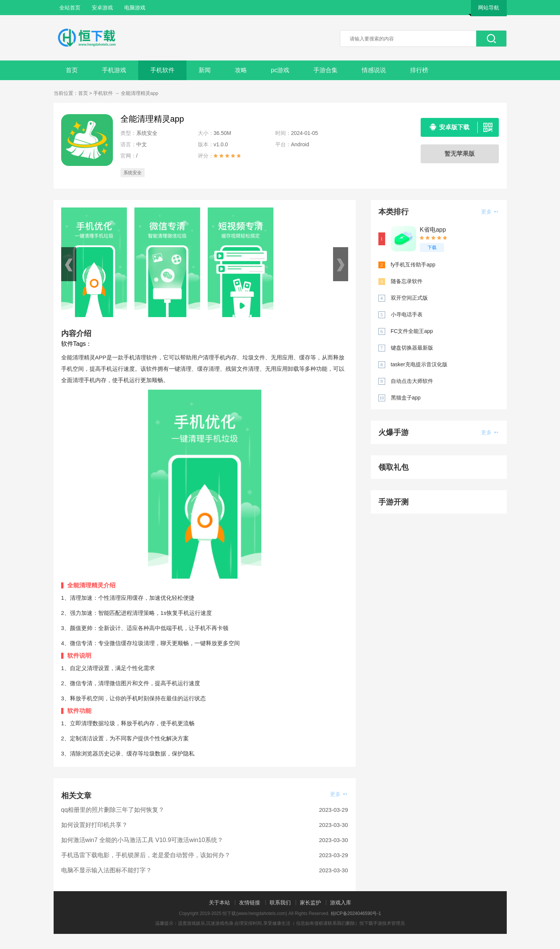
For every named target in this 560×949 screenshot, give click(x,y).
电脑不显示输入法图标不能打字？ (106, 870)
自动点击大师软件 (412, 381)
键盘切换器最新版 (412, 348)
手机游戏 (114, 70)
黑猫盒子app (406, 398)
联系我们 (280, 903)
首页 (72, 70)
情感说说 (374, 70)
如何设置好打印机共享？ (94, 825)
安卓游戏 (102, 8)
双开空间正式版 (409, 298)
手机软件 (162, 70)
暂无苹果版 (460, 154)
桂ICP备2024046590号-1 (356, 913)
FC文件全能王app (412, 331)
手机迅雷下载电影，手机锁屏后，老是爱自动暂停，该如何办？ (146, 855)
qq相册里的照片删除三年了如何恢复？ (113, 810)
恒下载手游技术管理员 (382, 923)
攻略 (241, 70)
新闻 (205, 70)
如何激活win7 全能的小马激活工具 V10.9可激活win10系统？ (142, 840)
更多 (339, 794)
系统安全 (133, 173)
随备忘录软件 (407, 281)
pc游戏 (280, 70)
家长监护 (310, 903)
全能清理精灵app (140, 93)
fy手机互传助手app (413, 265)
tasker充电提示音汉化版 (419, 364)
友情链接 (250, 903)
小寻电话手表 (407, 314)
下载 (432, 248)
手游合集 (326, 70)
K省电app (433, 230)
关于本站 (219, 903)
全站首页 (70, 8)
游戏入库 (341, 903)
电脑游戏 (135, 8)
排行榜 (419, 70)
